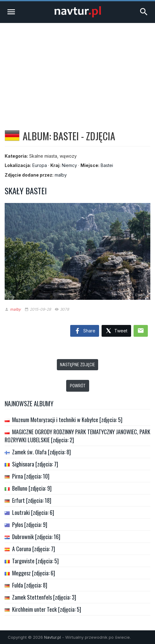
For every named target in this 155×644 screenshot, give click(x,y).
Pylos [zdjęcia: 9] (30, 525)
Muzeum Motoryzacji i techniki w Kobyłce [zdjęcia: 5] (67, 420)
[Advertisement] (77, 70)
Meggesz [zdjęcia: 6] (34, 573)
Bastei (107, 165)
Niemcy (69, 165)
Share (85, 331)
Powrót (78, 386)
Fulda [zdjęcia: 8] (30, 585)
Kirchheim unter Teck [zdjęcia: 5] (47, 609)
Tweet (116, 331)
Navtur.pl (52, 637)
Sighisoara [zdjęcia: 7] (35, 464)
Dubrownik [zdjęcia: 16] (36, 537)
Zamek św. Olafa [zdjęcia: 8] (41, 452)
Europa (40, 165)
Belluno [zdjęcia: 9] (32, 488)
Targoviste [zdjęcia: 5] (35, 561)
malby (61, 175)
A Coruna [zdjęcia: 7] (34, 549)
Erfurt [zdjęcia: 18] (32, 500)
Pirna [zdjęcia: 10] (31, 476)
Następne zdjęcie (77, 365)
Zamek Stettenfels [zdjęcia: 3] (44, 597)
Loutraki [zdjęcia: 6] (33, 512)
